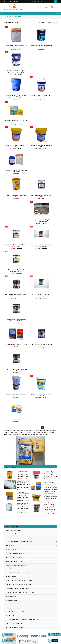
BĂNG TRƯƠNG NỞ (10, 334)
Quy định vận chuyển (9, 548)
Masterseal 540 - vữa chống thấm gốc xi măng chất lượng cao (48, 97)
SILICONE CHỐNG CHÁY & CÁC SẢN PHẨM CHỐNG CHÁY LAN (21, 408)
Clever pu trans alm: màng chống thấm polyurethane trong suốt (48, 122)
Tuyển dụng (7, 534)
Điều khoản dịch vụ (36, 526)
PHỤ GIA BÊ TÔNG (10, 345)
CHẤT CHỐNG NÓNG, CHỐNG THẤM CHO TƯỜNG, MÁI (19, 385)
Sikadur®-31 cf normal (22, 273)
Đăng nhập (40, 7)
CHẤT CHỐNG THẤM (11, 338)
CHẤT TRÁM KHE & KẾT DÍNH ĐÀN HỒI (15, 361)
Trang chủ (6, 522)
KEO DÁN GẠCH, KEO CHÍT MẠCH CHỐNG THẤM (18, 378)
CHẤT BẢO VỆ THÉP (10, 371)
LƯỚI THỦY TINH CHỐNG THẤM (13, 411)
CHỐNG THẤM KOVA (11, 388)
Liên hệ (6, 535)
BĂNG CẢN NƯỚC (10, 365)
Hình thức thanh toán (37, 522)
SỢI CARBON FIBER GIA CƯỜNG (14, 415)
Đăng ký (46, 7)
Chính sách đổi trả (8, 546)
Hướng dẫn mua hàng (37, 524)
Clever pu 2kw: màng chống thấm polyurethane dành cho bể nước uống (13, 147)
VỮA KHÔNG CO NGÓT (11, 348)
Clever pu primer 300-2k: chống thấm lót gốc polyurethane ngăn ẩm (30, 147)
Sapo (32, 624)
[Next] (54, 229)
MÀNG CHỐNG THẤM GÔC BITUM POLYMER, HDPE (18, 341)
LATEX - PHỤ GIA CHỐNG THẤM (13, 331)
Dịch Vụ (6, 530)
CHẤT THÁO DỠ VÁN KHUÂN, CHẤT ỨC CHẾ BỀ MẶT (19, 375)
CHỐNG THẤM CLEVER (11, 395)
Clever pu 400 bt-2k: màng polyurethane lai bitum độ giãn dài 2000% (48, 172)
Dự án (5, 528)
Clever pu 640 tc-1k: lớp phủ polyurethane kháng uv (30, 121)
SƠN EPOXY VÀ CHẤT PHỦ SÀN (14, 355)
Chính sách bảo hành (9, 544)
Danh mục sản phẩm (12, 328)
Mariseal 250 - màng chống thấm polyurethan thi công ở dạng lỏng (31, 47)
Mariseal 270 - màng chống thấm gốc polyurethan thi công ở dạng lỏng (48, 47)
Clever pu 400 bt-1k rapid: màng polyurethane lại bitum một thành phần (13, 172)
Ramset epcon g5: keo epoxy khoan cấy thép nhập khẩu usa (50, 314)
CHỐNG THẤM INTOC (11, 391)
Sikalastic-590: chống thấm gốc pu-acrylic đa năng (30, 96)
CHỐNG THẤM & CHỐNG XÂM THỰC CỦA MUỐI (17, 381)
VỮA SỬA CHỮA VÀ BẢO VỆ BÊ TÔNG (15, 351)
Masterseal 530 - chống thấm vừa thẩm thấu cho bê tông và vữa (13, 47)
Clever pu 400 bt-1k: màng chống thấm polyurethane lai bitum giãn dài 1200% (30, 172)
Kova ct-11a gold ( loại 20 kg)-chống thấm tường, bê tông (50, 274)
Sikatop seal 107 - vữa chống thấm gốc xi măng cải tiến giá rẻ (50, 287)
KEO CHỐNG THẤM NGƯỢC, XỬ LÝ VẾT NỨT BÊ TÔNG (19, 368)
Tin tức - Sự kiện (8, 532)
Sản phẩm (6, 526)
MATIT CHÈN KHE (10, 405)
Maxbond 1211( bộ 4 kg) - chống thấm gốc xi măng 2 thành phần (30, 72)
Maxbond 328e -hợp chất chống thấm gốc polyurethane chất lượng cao (13, 72)
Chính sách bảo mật (9, 550)
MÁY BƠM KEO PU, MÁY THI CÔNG (14, 401)
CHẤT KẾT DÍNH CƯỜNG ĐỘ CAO (14, 358)
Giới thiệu (6, 524)
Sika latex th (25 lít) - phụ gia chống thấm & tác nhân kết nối (23, 301)
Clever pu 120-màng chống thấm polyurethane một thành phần (30, 197)
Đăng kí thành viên (36, 528)
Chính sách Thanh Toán (9, 552)
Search (56, 1)
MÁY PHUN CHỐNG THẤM (12, 398)
